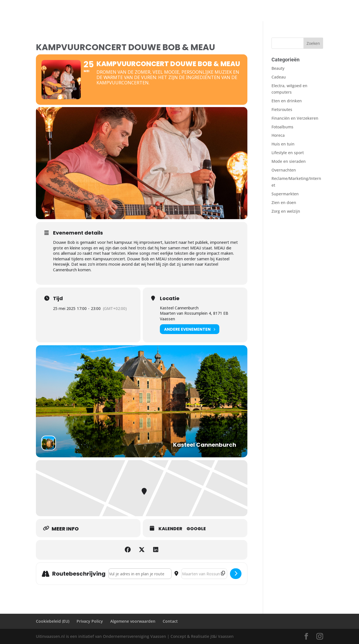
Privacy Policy (90, 621)
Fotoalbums (179, 11)
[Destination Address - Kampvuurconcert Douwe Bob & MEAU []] (204, 574)
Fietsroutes (151, 11)
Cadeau (279, 77)
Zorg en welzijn (286, 211)
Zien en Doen (70, 11)
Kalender (170, 529)
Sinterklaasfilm (231, 11)
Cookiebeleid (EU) (53, 621)
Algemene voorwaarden (133, 621)
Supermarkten (285, 194)
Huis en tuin (283, 144)
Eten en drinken (287, 101)
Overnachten (101, 11)
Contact (203, 11)
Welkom (43, 11)
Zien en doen (284, 202)
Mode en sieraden (289, 161)
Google (196, 529)
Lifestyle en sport (288, 153)
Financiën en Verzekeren (295, 118)
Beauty (278, 68)
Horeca (278, 135)
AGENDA (127, 11)
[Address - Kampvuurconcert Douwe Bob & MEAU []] (140, 574)
